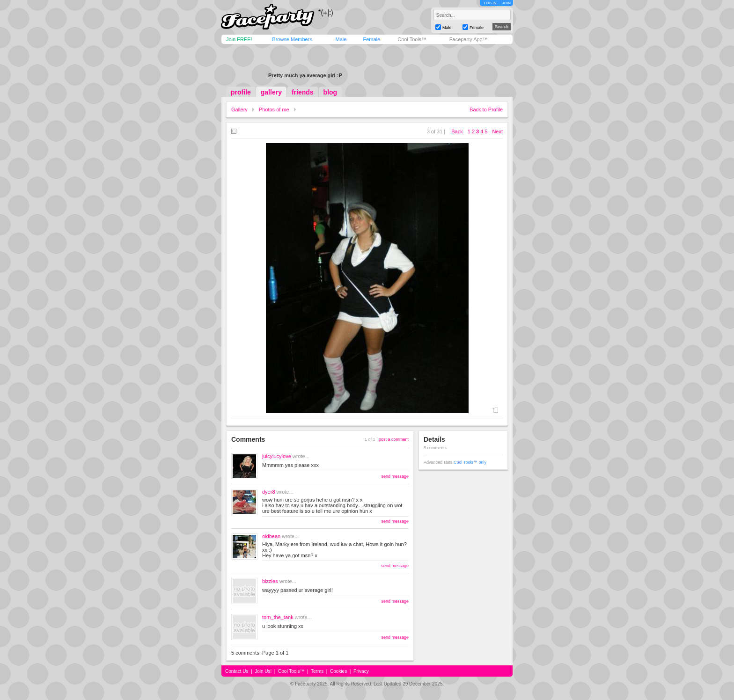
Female (371, 39)
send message (395, 476)
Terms (317, 671)
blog (330, 92)
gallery (271, 92)
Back (457, 131)
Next (497, 131)
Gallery (239, 109)
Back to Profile (486, 109)
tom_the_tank (278, 617)
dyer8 (269, 492)
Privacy (361, 671)
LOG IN (490, 3)
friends (303, 92)
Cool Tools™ (412, 39)
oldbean (271, 536)
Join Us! (263, 671)
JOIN (506, 3)
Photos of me (274, 109)
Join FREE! (239, 39)
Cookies (338, 671)
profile (241, 92)
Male (341, 39)
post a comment (394, 439)
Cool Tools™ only (470, 462)
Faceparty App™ (469, 39)
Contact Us (237, 671)
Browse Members (292, 39)
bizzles (270, 581)
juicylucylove (277, 456)
